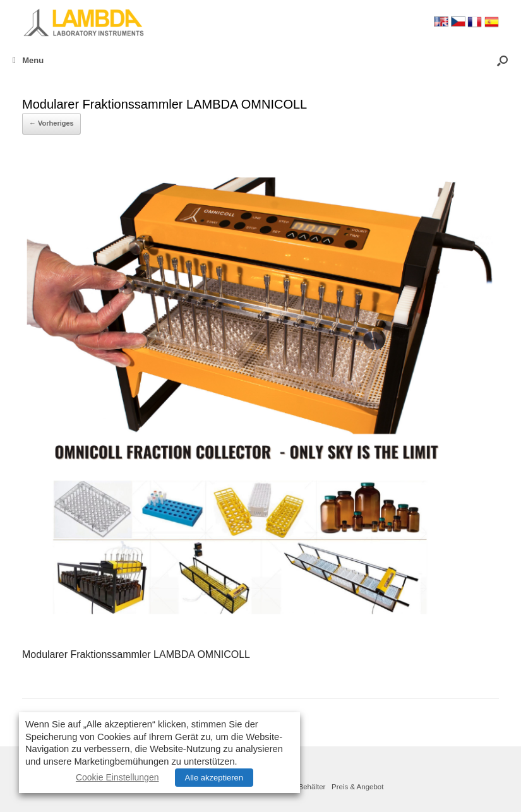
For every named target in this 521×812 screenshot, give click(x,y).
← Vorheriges (51, 123)
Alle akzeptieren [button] (214, 778)
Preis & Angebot (357, 787)
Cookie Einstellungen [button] (117, 777)
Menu (28, 60)
